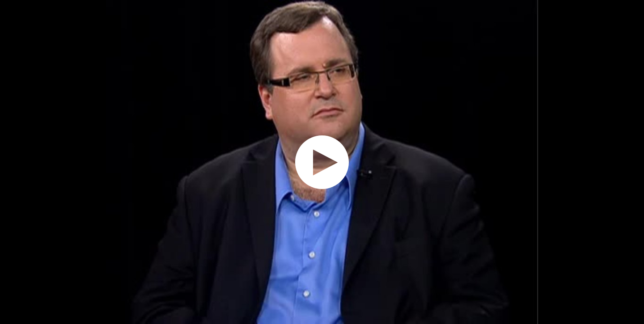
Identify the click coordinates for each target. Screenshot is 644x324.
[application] (322, 162)
